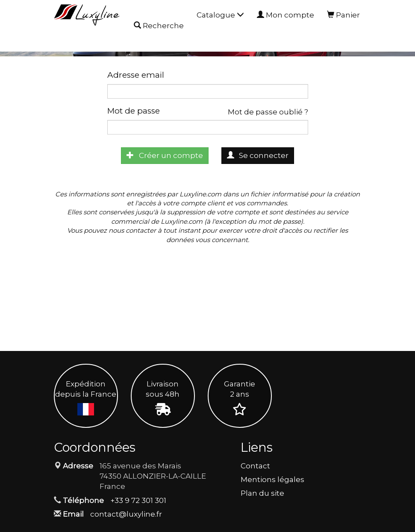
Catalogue (220, 15)
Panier (343, 15)
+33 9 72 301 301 (138, 500)
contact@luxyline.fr (126, 514)
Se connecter (258, 155)
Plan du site (262, 493)
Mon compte (285, 15)
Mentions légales (272, 479)
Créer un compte (165, 155)
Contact (255, 466)
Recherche (159, 26)
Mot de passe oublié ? (268, 112)
